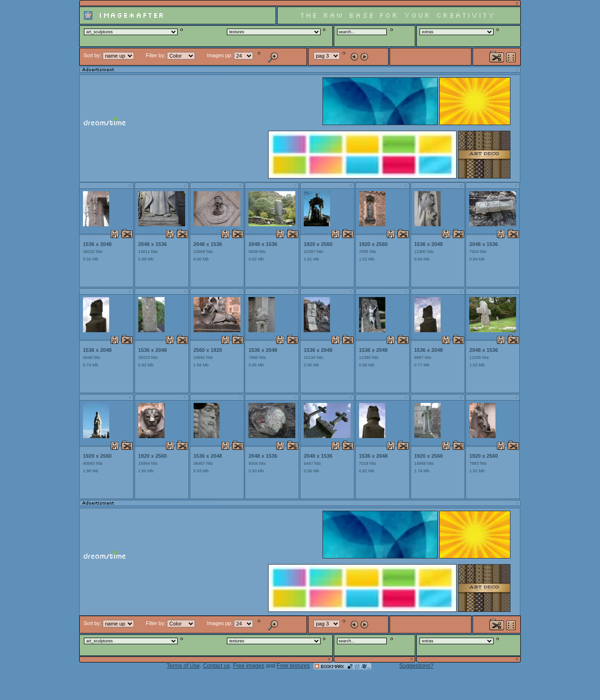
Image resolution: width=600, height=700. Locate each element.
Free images (249, 666)
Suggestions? (416, 666)
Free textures (293, 666)
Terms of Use (184, 666)
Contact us (216, 666)
